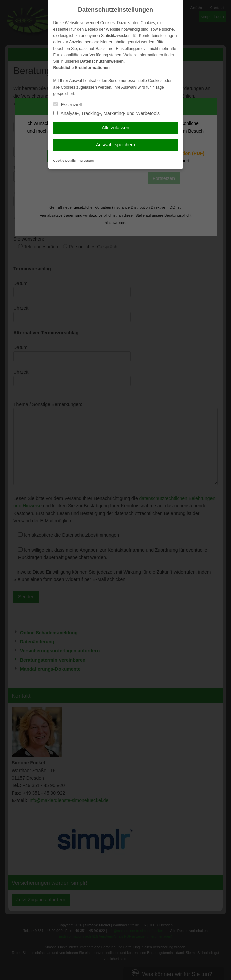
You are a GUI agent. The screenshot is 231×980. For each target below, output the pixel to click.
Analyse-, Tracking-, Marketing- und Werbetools (107, 113)
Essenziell (68, 105)
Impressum (85, 161)
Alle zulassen (115, 128)
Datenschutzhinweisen (102, 61)
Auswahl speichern (116, 145)
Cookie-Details (65, 161)
